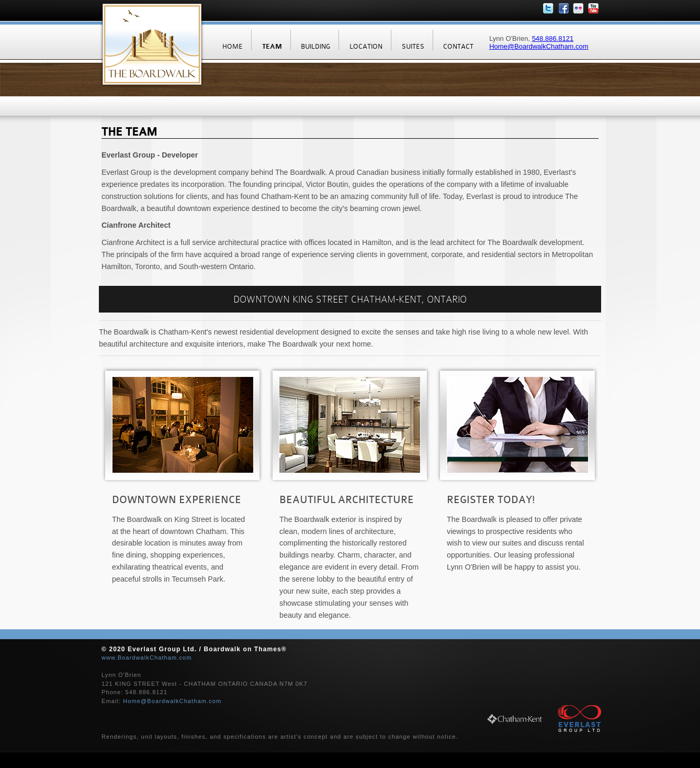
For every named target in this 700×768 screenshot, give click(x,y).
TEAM (272, 46)
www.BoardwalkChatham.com (147, 658)
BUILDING (315, 46)
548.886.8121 (553, 38)
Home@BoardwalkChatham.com (539, 46)
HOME (233, 46)
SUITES (413, 46)
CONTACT (458, 46)
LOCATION (366, 46)
